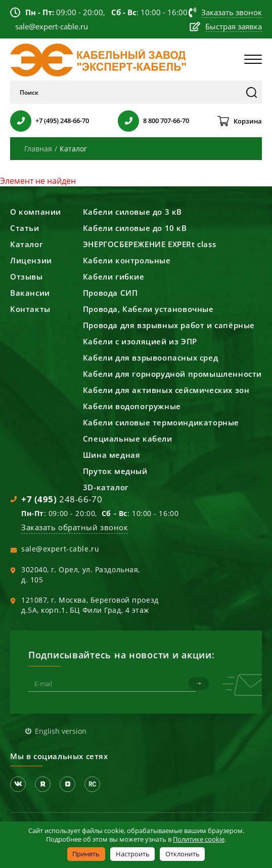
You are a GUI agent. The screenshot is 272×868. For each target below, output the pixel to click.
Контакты (30, 309)
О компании (36, 212)
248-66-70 (62, 499)
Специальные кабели (128, 439)
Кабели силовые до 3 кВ (132, 212)
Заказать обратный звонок (75, 527)
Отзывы (27, 277)
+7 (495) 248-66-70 (62, 121)
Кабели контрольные (127, 260)
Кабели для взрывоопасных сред (150, 358)
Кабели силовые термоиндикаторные (161, 422)
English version (61, 731)
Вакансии (30, 293)
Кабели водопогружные (132, 406)
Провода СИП (110, 293)
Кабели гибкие (114, 277)
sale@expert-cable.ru (60, 549)
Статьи (25, 228)
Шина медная (112, 455)
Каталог (27, 244)
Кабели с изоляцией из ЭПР (140, 341)
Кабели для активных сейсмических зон (166, 390)
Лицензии (31, 260)
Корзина (248, 121)
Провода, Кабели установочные (148, 309)
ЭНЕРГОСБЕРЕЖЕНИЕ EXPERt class (149, 244)
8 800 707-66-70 (166, 121)
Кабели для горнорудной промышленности (172, 374)
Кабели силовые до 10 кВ (135, 228)
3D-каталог (106, 487)
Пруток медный (115, 471)
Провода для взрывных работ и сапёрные (169, 325)
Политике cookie (199, 839)
